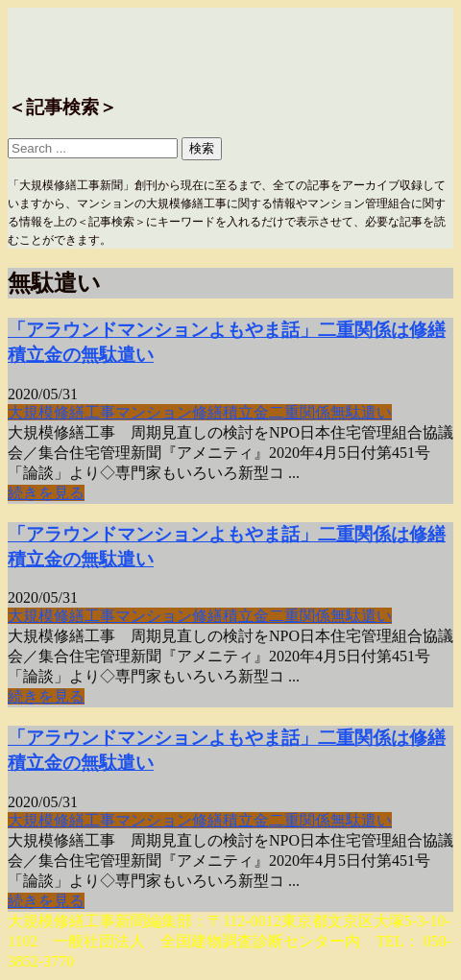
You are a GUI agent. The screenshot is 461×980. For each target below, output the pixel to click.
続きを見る (46, 493)
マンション (154, 412)
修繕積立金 (230, 412)
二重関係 (300, 412)
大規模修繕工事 (61, 412)
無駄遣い (361, 412)
